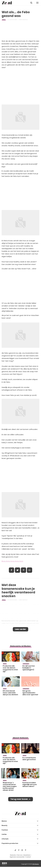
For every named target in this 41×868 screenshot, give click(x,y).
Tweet (17, 570)
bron (8, 561)
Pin (24, 570)
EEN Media (36, 864)
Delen (11, 570)
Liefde (4, 834)
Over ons (20, 855)
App (30, 570)
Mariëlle (25, 20)
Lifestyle (5, 839)
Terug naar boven (19, 799)
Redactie (13, 855)
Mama (4, 821)
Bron (3, 561)
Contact (28, 857)
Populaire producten (10, 843)
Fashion (5, 830)
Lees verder (20, 629)
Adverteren (27, 855)
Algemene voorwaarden (17, 857)
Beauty (4, 825)
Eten (4, 20)
